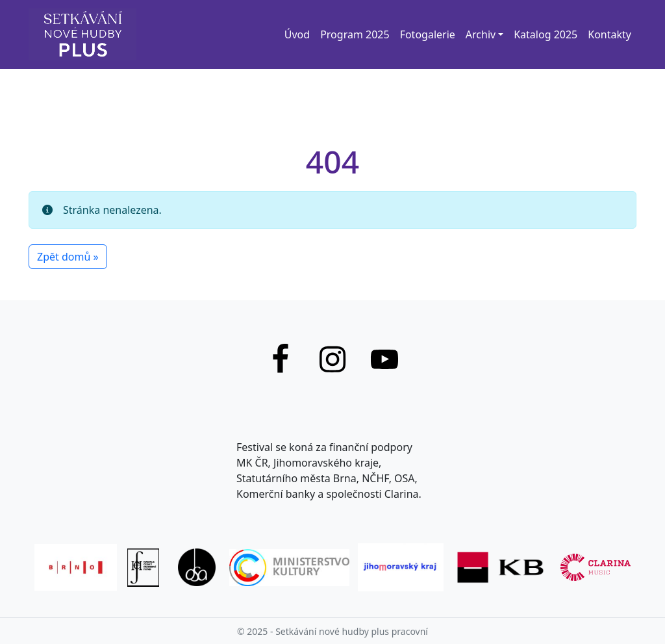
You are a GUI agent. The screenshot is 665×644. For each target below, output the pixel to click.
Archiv (481, 34)
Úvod (297, 34)
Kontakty (609, 34)
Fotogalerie (428, 34)
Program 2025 (355, 34)
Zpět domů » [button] (68, 257)
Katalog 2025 (546, 34)
